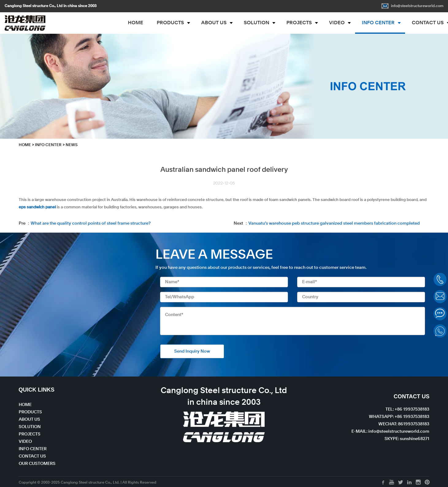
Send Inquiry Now (192, 351)
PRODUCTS (170, 23)
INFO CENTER (378, 23)
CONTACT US (32, 456)
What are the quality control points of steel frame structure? (91, 223)
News (72, 145)
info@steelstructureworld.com (412, 6)
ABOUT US (214, 23)
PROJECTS (299, 23)
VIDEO (337, 23)
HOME (136, 23)
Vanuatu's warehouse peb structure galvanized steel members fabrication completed (334, 223)
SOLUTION (257, 23)
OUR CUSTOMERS (37, 464)
